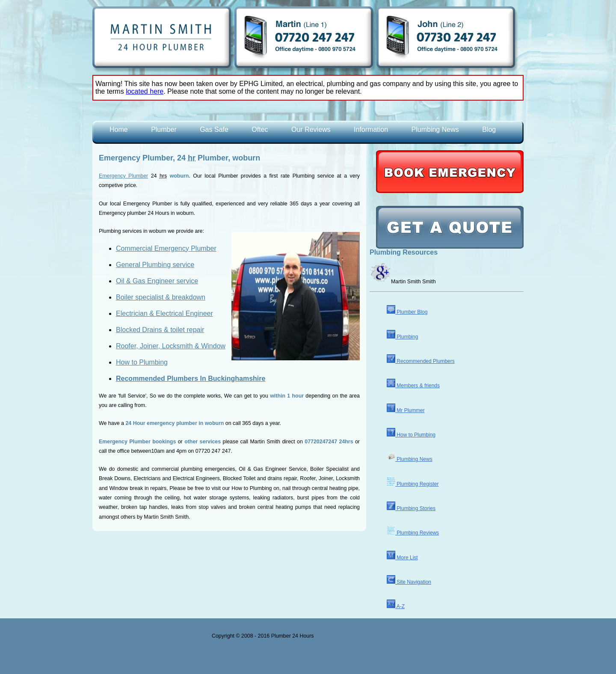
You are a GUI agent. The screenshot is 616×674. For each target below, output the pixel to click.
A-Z (396, 606)
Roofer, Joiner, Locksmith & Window (171, 346)
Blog (489, 129)
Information (371, 129)
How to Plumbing (142, 362)
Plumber (164, 129)
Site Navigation (409, 582)
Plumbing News (435, 129)
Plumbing (402, 337)
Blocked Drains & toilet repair (160, 330)
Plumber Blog (407, 312)
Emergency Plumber (123, 176)
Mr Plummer (406, 410)
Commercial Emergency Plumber (166, 248)
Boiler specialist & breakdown (161, 297)
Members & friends (413, 386)
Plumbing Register (413, 484)
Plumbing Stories (411, 508)
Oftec (260, 129)
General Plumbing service (155, 265)
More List (402, 558)
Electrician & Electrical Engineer (164, 313)
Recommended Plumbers (421, 361)
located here (145, 91)
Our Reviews (311, 129)
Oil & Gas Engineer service (157, 281)
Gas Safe (214, 129)
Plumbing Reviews (413, 533)
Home (119, 129)
